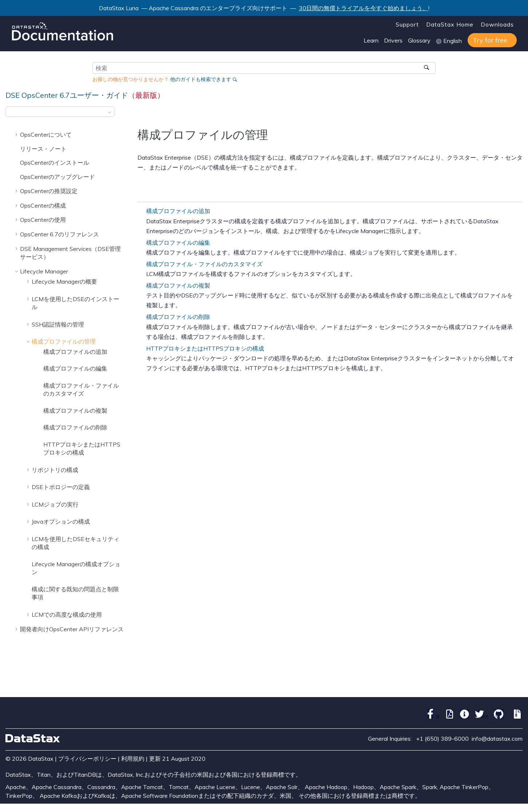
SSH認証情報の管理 (58, 324)
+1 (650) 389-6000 (442, 739)
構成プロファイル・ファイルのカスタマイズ (204, 264)
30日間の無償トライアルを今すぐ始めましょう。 (364, 8)
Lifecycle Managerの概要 (64, 281)
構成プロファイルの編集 (75, 368)
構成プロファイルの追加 (75, 352)
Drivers (393, 40)
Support (407, 24)
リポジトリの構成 (55, 470)
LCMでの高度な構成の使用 (67, 615)
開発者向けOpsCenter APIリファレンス (72, 629)
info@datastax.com (497, 739)
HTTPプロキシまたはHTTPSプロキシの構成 (205, 348)
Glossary (419, 40)
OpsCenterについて (46, 135)
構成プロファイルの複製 (75, 411)
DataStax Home (450, 24)
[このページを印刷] (518, 114)
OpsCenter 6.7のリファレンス (59, 234)
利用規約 (133, 759)
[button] (17, 134)
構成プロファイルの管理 (64, 341)
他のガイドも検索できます (201, 79)
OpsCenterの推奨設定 (49, 191)
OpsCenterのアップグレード (57, 177)
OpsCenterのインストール (55, 163)
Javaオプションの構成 (61, 521)
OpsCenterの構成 (43, 205)
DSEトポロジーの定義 (61, 487)
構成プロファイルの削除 (75, 427)
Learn (371, 40)
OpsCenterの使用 (43, 220)
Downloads (497, 24)
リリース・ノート (43, 149)
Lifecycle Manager (44, 271)
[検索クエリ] (264, 68)
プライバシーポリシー (87, 759)
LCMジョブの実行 (55, 504)
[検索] (427, 68)
